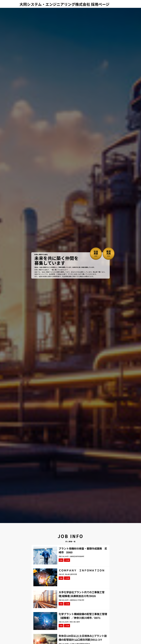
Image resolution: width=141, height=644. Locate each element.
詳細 (61, 560)
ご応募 (67, 560)
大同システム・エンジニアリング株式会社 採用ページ (64, 4)
